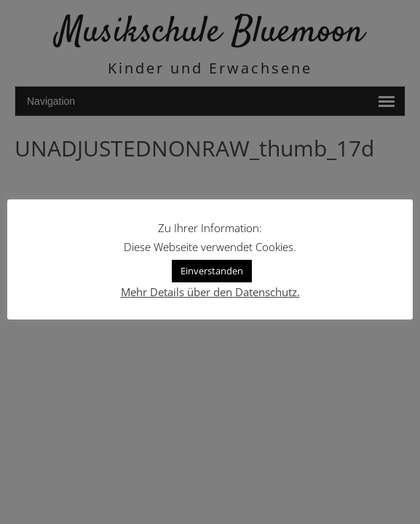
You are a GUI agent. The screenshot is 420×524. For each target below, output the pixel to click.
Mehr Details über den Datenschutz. (210, 292)
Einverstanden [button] (212, 271)
